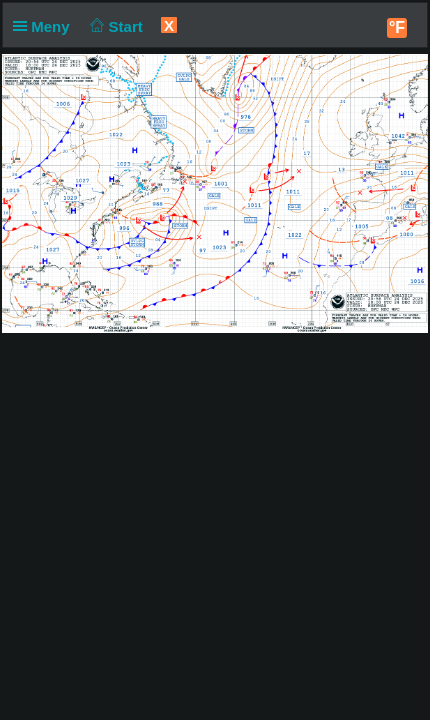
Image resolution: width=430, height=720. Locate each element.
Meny (45, 26)
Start (114, 26)
